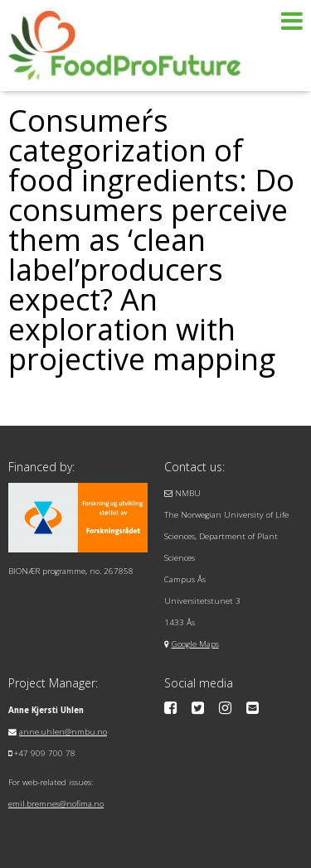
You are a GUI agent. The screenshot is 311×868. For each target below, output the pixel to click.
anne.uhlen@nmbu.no (63, 732)
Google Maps (195, 644)
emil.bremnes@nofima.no (56, 804)
